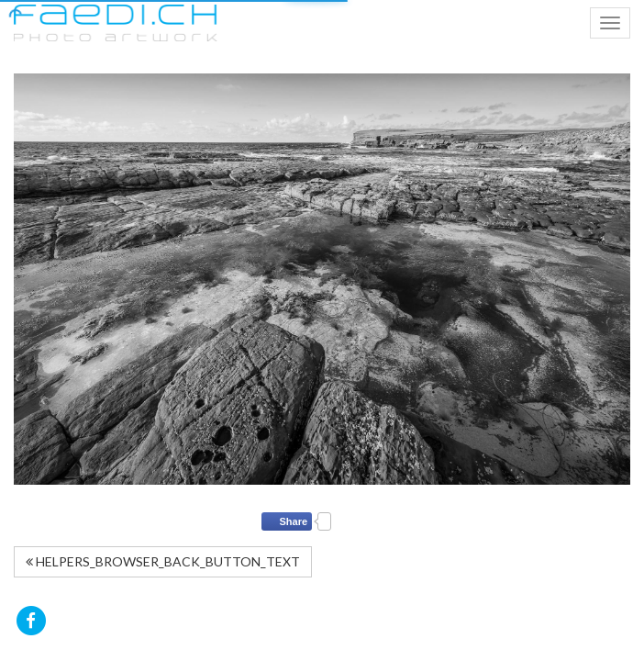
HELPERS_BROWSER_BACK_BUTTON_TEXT (163, 561)
